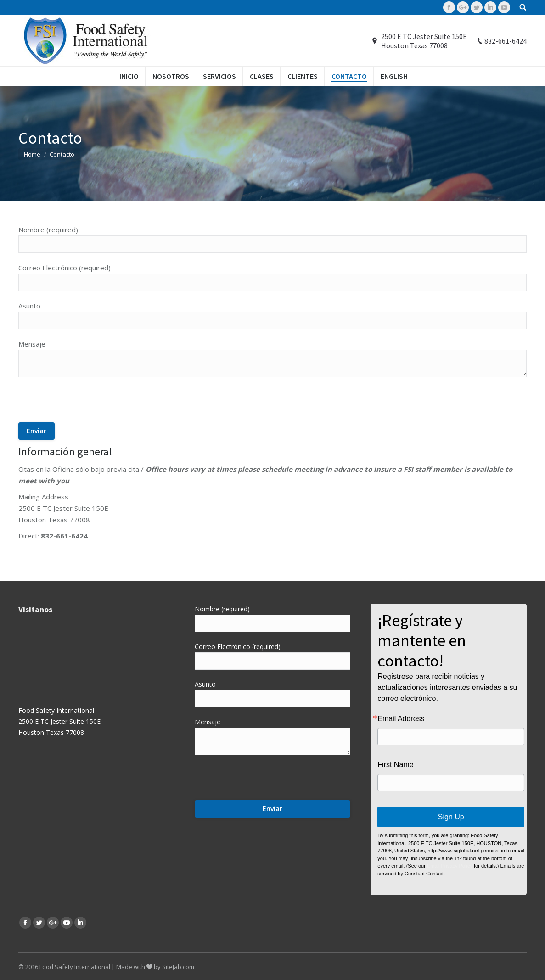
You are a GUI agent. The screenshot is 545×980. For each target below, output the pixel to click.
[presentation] (88, 404)
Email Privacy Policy (450, 866)
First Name (395, 765)
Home (32, 154)
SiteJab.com (178, 967)
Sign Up (451, 817)
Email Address (401, 719)
